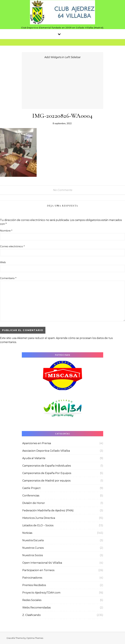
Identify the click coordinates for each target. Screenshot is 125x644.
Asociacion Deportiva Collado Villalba (46, 451)
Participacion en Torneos (38, 570)
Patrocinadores (32, 578)
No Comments (62, 190)
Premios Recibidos (34, 585)
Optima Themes (35, 638)
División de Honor (34, 503)
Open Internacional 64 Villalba (42, 563)
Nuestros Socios (33, 555)
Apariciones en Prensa (37, 443)
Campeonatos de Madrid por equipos (46, 481)
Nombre (6, 231)
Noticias (27, 533)
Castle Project (31, 488)
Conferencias (31, 496)
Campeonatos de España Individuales (47, 466)
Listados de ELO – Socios (38, 525)
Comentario (8, 278)
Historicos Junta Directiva (39, 518)
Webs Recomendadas (36, 608)
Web (3, 262)
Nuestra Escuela (33, 540)
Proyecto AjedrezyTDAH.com (41, 593)
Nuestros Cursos (33, 548)
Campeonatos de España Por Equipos (47, 473)
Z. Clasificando (31, 615)
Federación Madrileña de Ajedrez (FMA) (48, 510)
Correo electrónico (12, 246)
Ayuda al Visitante (34, 458)
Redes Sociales (32, 600)
